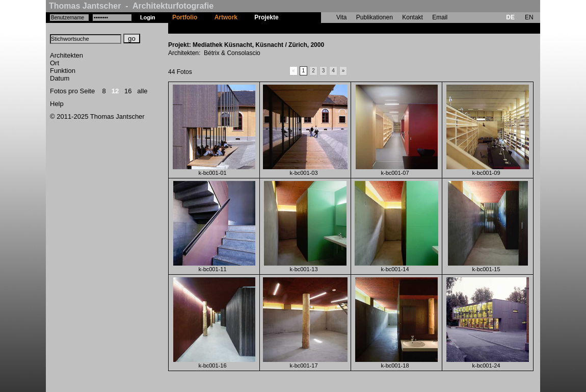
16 (128, 91)
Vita (341, 17)
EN (529, 17)
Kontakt (412, 17)
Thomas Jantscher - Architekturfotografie (131, 6)
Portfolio (185, 17)
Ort (55, 63)
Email (440, 17)
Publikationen (375, 17)
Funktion (63, 71)
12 (115, 91)
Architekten (66, 55)
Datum (60, 78)
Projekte (266, 17)
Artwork (226, 17)
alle (142, 91)
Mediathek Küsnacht (317, 28)
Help (57, 104)
